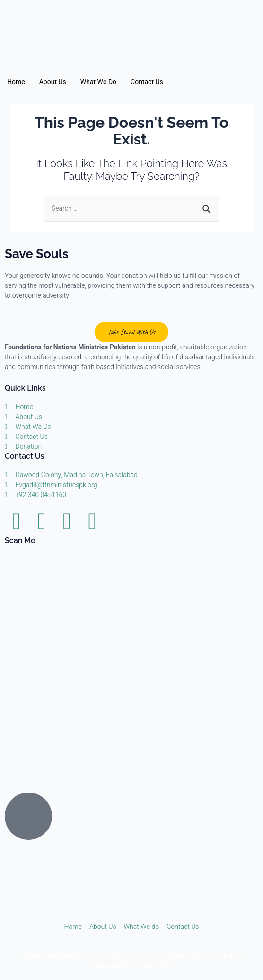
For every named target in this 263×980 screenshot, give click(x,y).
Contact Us (147, 82)
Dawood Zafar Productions (132, 966)
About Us (53, 82)
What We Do (98, 82)
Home (16, 82)
